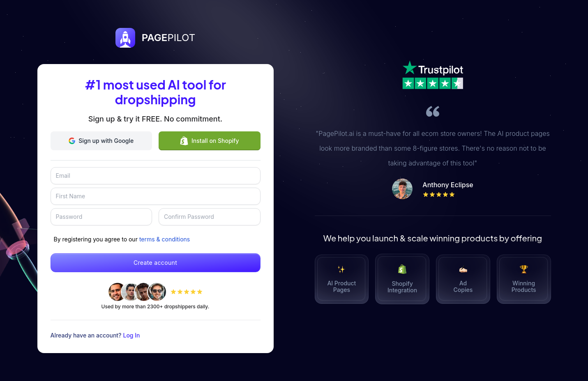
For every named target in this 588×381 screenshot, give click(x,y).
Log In (132, 335)
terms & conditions (165, 239)
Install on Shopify (209, 141)
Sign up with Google (101, 141)
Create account (155, 263)
